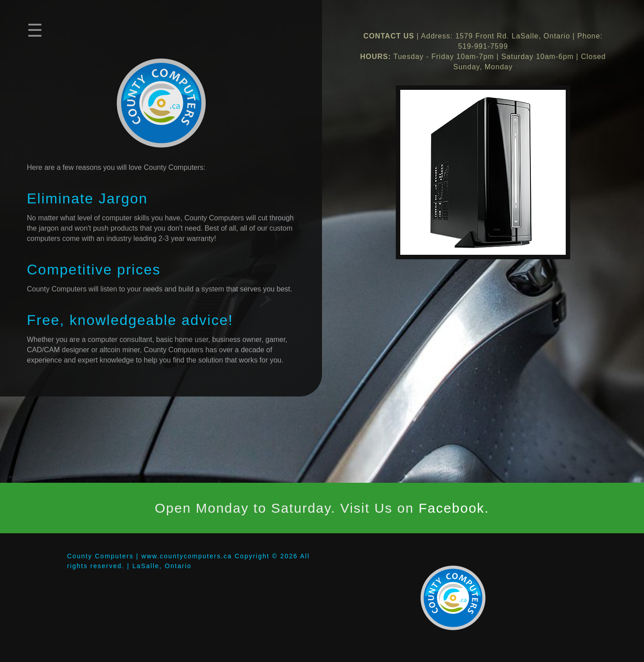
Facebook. (454, 508)
